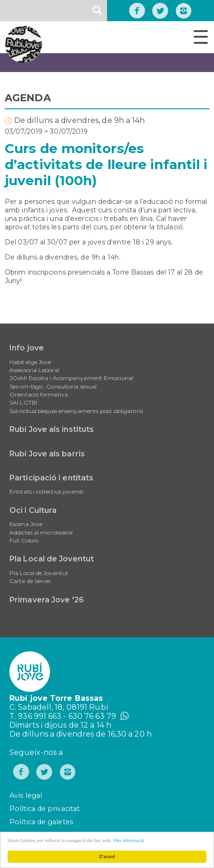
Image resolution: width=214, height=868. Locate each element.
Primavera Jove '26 (47, 600)
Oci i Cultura (33, 510)
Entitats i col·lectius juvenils (46, 491)
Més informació (129, 840)
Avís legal (26, 795)
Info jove (27, 348)
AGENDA (28, 98)
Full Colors (24, 540)
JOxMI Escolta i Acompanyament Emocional (71, 378)
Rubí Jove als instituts (52, 429)
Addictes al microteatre (41, 532)
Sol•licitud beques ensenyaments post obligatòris (76, 411)
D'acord (107, 856)
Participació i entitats (51, 478)
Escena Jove (26, 524)
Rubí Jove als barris (47, 454)
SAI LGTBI (23, 402)
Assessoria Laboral (34, 370)
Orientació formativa (39, 394)
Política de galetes (41, 822)
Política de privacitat (45, 809)
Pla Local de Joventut (52, 559)
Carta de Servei (30, 581)
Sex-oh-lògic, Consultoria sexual (53, 386)
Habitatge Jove (30, 362)
